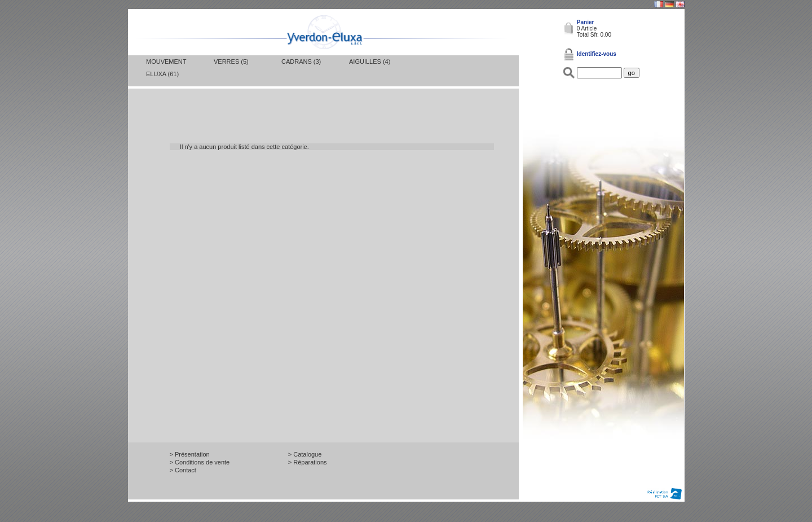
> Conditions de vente (200, 462)
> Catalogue (305, 454)
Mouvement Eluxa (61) (166, 68)
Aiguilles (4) (370, 62)
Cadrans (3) (301, 62)
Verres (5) (231, 62)
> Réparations (308, 462)
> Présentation (190, 454)
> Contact (183, 470)
